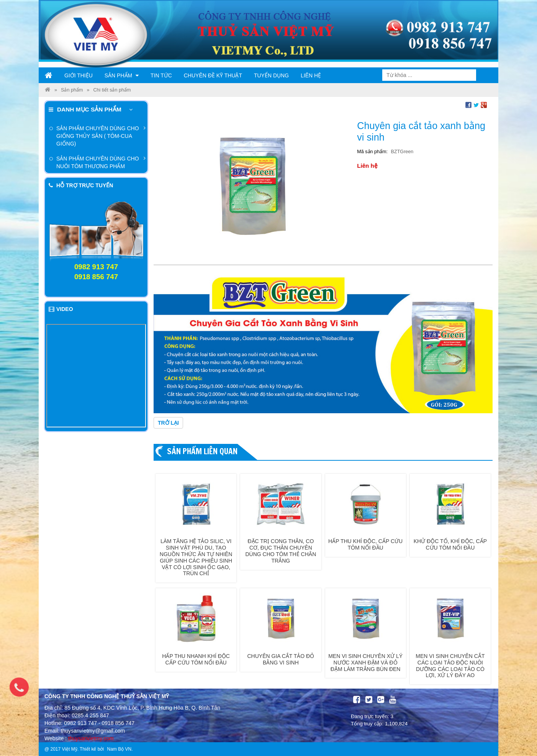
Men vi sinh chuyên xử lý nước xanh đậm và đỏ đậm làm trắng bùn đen (365, 663)
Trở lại (168, 423)
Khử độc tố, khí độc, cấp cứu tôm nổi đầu (450, 544)
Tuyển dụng (271, 75)
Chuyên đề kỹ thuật (213, 75)
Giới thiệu (79, 75)
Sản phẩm (122, 75)
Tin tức (161, 75)
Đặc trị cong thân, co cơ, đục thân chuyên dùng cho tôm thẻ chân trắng (281, 551)
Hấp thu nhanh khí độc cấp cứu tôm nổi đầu (196, 659)
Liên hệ (311, 75)
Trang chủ (49, 75)
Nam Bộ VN (119, 749)
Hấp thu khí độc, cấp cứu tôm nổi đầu (365, 544)
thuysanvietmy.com (91, 738)
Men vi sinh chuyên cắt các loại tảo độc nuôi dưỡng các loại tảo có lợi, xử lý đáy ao (450, 666)
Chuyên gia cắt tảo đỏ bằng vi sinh (281, 659)
